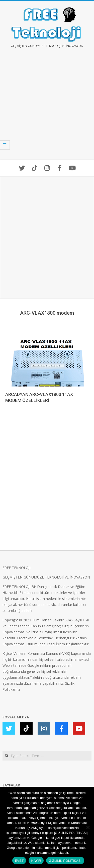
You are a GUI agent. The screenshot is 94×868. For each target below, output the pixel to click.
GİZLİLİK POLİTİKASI (65, 861)
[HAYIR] (88, 827)
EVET (19, 861)
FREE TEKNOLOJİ (17, 568)
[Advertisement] (47, 107)
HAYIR (36, 861)
